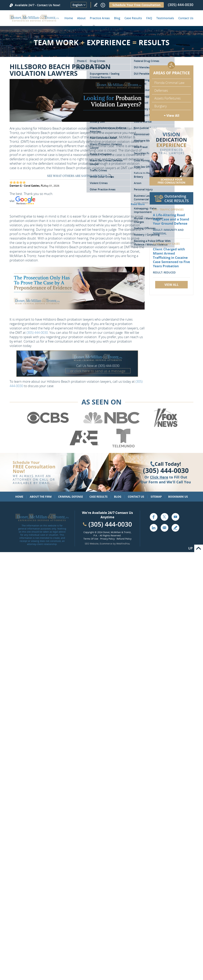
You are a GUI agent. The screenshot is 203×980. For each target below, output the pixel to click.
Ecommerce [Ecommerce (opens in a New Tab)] (106, 544)
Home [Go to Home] (69, 18)
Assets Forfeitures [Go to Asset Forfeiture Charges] (167, 98)
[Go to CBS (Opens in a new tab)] (48, 426)
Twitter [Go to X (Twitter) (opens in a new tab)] (164, 517)
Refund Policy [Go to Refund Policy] (124, 539)
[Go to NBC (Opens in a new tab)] (112, 426)
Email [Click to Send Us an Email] (164, 528)
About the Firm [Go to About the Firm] (41, 497)
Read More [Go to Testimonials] (138, 204)
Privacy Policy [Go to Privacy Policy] (107, 539)
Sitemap (156, 497)
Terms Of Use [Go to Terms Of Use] (91, 539)
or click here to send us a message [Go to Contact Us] (98, 371)
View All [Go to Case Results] (172, 285)
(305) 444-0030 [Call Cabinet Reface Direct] (110, 524)
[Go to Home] (34, 20)
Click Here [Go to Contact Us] (159, 477)
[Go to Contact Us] (171, 156)
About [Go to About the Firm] (81, 18)
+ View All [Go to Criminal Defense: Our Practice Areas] (172, 116)
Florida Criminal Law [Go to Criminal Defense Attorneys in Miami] (169, 83)
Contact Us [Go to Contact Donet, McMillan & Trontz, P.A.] (186, 18)
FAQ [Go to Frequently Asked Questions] (149, 18)
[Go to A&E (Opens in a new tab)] (84, 447)
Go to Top (199, 548)
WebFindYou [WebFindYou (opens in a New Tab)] (123, 544)
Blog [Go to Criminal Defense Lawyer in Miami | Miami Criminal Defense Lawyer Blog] (117, 18)
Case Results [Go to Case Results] (133, 18)
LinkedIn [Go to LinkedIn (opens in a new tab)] (154, 528)
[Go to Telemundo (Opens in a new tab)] (123, 447)
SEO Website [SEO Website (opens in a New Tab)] (92, 544)
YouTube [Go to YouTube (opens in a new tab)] (175, 517)
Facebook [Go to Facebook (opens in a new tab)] (154, 517)
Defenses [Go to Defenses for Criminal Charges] (161, 90)
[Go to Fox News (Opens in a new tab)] (165, 426)
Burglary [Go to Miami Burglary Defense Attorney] (161, 106)
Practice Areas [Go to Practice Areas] (100, 18)
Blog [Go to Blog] (118, 497)
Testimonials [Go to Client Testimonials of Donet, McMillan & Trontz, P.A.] (165, 18)
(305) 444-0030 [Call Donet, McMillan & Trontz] (181, 5)
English (78, 5)
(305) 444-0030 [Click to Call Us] (166, 470)
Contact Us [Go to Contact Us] (136, 497)
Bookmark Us (178, 497)
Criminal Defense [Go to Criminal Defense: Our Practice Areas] (71, 497)
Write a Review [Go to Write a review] (96, 5)
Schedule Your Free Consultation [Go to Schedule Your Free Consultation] (136, 5)
